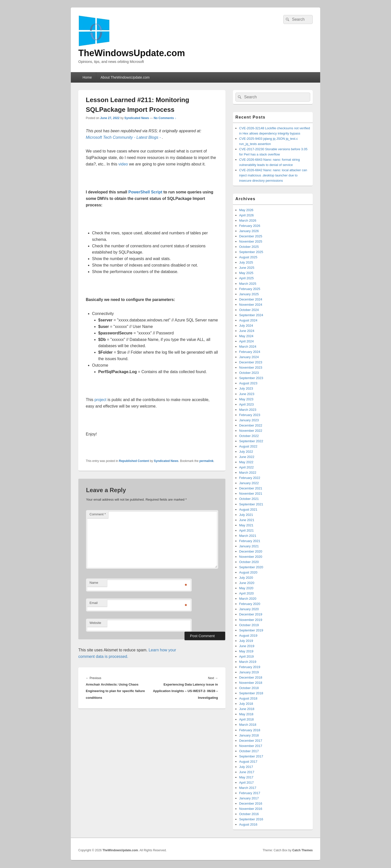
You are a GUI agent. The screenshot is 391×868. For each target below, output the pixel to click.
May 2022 (246, 462)
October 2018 (249, 688)
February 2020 (250, 604)
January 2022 (249, 483)
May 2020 (246, 588)
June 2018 (247, 709)
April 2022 (246, 467)
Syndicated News (137, 118)
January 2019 (249, 672)
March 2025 (248, 284)
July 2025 (246, 262)
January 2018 (249, 735)
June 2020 (247, 583)
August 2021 (248, 509)
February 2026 (250, 226)
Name (94, 583)
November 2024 (251, 305)
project (100, 400)
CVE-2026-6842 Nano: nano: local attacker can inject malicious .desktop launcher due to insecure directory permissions (273, 175)
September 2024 (251, 315)
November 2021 (251, 494)
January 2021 (249, 546)
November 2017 (251, 746)
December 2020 (251, 551)
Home (87, 77)
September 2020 (251, 567)
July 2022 (246, 452)
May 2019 (246, 651)
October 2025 (249, 247)
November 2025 (251, 241)
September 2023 (251, 378)
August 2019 (248, 636)
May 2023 (246, 399)
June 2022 (247, 457)
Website (95, 623)
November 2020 (251, 557)
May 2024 (246, 336)
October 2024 (249, 310)
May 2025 (246, 273)
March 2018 (248, 725)
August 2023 (248, 383)
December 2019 (251, 614)
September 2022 (251, 441)
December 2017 (251, 741)
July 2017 (246, 767)
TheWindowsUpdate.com (132, 53)
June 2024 (247, 331)
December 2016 (251, 803)
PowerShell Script (145, 192)
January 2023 (249, 420)
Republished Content (134, 461)
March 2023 (248, 410)
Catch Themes (302, 850)
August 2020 (248, 572)
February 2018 (250, 730)
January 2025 (249, 294)
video (123, 164)
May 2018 (246, 714)
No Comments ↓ (165, 118)
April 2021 (246, 530)
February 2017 (250, 793)
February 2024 (250, 352)
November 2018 (251, 683)
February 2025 (250, 289)
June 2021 (247, 520)
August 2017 (248, 762)
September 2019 (251, 630)
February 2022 (250, 478)
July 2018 (246, 704)
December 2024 (251, 299)
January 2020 (249, 609)
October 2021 (249, 499)
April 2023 (246, 404)
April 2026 (246, 215)
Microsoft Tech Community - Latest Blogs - (124, 137)
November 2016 (251, 809)
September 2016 (251, 819)
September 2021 (251, 504)
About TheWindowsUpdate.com (125, 77)
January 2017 (249, 798)
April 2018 (246, 719)
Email (94, 603)
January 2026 (249, 231)
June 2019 (247, 646)
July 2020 (246, 578)
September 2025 (251, 252)
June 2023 (247, 394)
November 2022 (251, 431)
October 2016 (249, 814)
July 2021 (246, 515)
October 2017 (249, 751)
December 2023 (251, 362)
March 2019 (248, 662)
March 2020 (248, 599)
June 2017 (247, 772)
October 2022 (249, 436)
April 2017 (246, 783)
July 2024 (246, 326)
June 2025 (247, 268)
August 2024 (248, 320)
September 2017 (251, 756)
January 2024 (249, 357)
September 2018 (251, 693)
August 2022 (248, 446)
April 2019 (246, 656)
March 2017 (248, 788)
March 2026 (248, 220)
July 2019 (246, 641)
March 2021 (248, 536)
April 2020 (246, 593)
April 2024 (246, 341)
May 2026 (246, 210)
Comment (98, 514)
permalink (207, 461)
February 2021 (250, 541)
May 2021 (246, 525)
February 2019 (250, 667)
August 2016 (248, 824)
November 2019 (251, 620)
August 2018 (248, 698)
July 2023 (246, 388)
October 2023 (249, 373)
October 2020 (249, 562)
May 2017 (246, 777)
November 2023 (251, 367)
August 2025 (248, 257)
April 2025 (246, 278)
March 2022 (248, 473)
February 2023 (250, 415)
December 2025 (251, 236)
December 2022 (251, 425)
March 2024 (248, 347)
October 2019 (249, 625)
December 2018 (251, 677)
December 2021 (251, 488)
